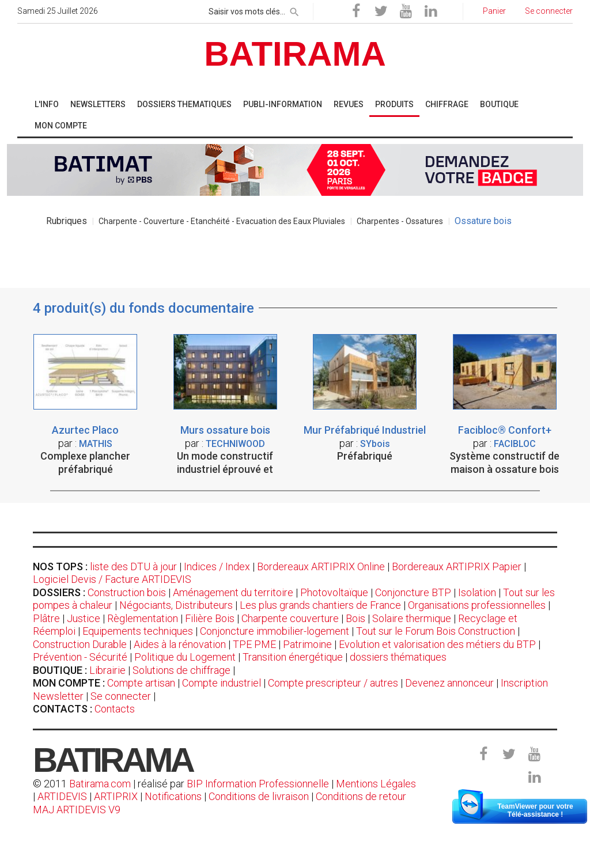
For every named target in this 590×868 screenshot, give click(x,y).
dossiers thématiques (398, 657)
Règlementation (143, 618)
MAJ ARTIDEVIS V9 (77, 810)
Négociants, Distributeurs (176, 605)
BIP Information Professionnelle (258, 784)
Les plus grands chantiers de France (320, 605)
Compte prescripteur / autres (333, 683)
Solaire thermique (412, 618)
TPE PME (254, 644)
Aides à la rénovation (180, 644)
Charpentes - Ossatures (400, 221)
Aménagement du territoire (233, 592)
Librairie (107, 670)
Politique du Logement (185, 657)
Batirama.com (100, 784)
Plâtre (46, 618)
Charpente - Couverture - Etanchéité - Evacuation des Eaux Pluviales (222, 221)
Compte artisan (141, 683)
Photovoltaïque (334, 592)
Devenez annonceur (449, 683)
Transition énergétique (293, 657)
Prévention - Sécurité (80, 657)
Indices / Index (217, 566)
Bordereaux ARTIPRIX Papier (457, 566)
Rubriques (67, 221)
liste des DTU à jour (133, 566)
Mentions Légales (376, 784)
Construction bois (127, 592)
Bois (355, 618)
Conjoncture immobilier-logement (275, 631)
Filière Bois (210, 618)
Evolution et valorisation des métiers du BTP (437, 644)
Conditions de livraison (259, 796)
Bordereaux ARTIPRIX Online (321, 566)
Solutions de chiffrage (181, 670)
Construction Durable (80, 644)
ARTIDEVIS (62, 796)
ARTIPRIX (116, 796)
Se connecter (121, 696)
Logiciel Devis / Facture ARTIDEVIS (112, 579)
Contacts (115, 709)
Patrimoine (307, 644)
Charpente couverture (290, 618)
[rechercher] (294, 10)
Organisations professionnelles (477, 605)
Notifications (174, 796)
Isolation (477, 592)
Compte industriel (222, 683)
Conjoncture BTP (413, 592)
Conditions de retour (361, 796)
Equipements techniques (138, 631)
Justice (84, 618)
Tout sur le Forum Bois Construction (436, 631)
